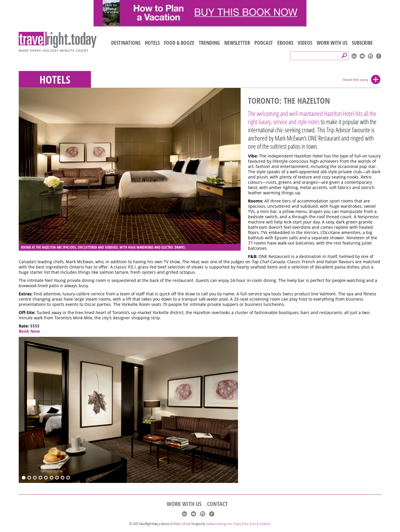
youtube (362, 56)
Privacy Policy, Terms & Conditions (252, 524)
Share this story (355, 80)
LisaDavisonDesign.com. (219, 524)
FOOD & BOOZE (179, 43)
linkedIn (354, 56)
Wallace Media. (182, 524)
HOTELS (152, 43)
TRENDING (209, 43)
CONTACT (217, 504)
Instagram (370, 56)
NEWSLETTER (237, 43)
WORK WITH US (332, 43)
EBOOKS (285, 43)
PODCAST (264, 43)
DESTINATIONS (126, 43)
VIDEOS (305, 43)
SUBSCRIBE (362, 43)
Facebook (379, 56)
